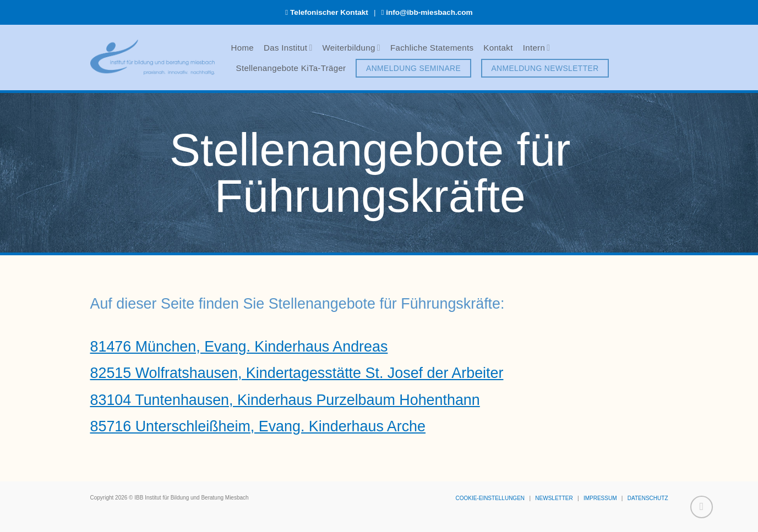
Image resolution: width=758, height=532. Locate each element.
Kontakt (498, 48)
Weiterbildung (351, 48)
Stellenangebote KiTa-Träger (291, 68)
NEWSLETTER (554, 498)
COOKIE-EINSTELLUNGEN (490, 498)
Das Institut (288, 48)
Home (243, 48)
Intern (537, 48)
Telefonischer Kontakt (329, 12)
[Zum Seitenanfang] (702, 507)
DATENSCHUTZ (648, 498)
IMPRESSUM (600, 498)
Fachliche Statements (432, 48)
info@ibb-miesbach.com (429, 12)
